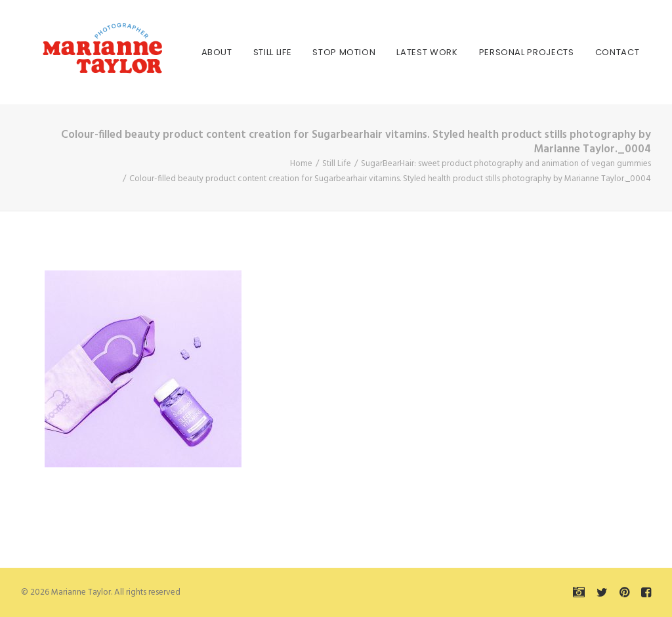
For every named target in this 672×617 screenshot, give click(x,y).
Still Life (241, 52)
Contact (586, 52)
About (185, 52)
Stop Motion (313, 52)
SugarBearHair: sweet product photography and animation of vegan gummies (506, 164)
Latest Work (396, 52)
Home (301, 164)
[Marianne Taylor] (83, 52)
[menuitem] (185, 52)
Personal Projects (495, 52)
